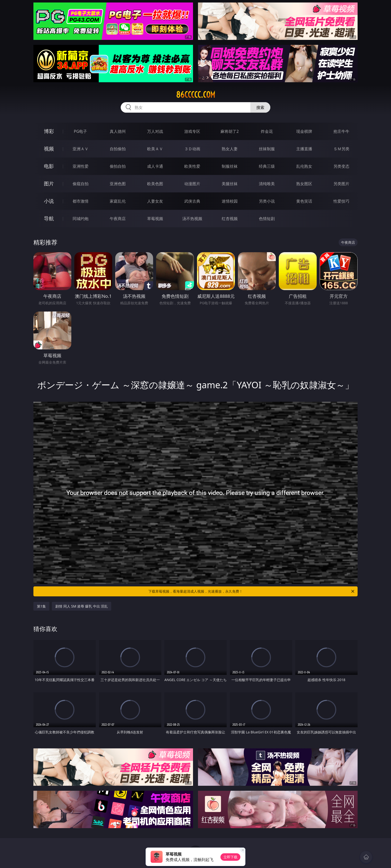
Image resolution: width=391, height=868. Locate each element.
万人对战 (155, 131)
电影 (49, 166)
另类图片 (341, 184)
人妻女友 (155, 201)
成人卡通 (155, 166)
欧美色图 (155, 184)
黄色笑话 (304, 201)
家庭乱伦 (118, 201)
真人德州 (118, 131)
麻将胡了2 (230, 131)
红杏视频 (230, 219)
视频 (49, 149)
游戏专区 (192, 131)
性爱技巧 (341, 201)
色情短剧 (267, 219)
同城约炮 (81, 219)
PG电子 (80, 131)
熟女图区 (304, 184)
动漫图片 (192, 184)
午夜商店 (118, 219)
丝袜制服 (267, 149)
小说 (49, 201)
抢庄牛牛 (341, 131)
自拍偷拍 (118, 149)
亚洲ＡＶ (81, 149)
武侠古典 (192, 201)
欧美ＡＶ (155, 149)
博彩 (49, 131)
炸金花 (267, 131)
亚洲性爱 (81, 166)
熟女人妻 (230, 149)
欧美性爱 (192, 166)
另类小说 (267, 201)
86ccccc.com (196, 95)
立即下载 (230, 857)
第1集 (41, 606)
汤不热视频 (192, 219)
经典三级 (267, 166)
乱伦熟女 (304, 166)
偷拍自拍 (118, 166)
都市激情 (81, 201)
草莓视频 (155, 219)
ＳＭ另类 (341, 149)
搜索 (260, 107)
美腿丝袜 (230, 184)
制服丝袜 (230, 166)
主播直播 (304, 149)
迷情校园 (230, 201)
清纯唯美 (267, 184)
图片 (49, 184)
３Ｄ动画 (192, 149)
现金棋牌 (304, 131)
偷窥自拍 (81, 184)
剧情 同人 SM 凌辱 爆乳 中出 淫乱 (82, 606)
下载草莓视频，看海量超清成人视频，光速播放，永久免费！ (252, 591)
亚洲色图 (118, 184)
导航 (49, 218)
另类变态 (341, 166)
